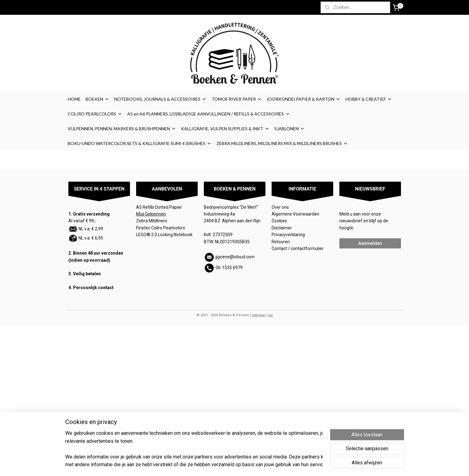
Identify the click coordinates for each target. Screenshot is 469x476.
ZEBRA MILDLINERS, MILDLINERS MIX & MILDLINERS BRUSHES (282, 143)
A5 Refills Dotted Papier (159, 207)
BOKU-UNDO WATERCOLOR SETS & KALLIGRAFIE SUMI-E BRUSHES (140, 143)
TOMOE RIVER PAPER (237, 99)
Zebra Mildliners (152, 221)
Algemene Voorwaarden (296, 214)
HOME (74, 99)
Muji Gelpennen (151, 214)
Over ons (280, 207)
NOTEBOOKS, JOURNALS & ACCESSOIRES (160, 99)
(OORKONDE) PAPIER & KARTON (304, 99)
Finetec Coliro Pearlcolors (161, 228)
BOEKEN (97, 99)
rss (270, 315)
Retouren (281, 242)
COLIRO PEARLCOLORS (95, 114)
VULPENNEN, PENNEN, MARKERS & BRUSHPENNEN (122, 129)
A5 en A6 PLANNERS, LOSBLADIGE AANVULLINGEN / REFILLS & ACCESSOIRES (209, 114)
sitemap (259, 315)
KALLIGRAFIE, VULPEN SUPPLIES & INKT (225, 129)
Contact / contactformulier (298, 248)
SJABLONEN (290, 129)
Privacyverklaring (288, 235)
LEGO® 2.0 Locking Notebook (164, 235)
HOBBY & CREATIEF (369, 99)
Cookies (280, 221)
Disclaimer (282, 228)
